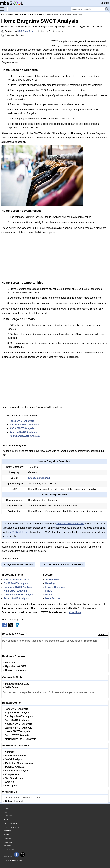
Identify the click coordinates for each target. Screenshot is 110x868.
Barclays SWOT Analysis (19, 716)
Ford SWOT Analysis (17, 709)
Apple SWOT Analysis (17, 713)
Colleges (8, 831)
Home (6, 808)
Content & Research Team (70, 524)
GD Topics (11, 786)
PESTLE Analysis (15, 767)
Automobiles (52, 580)
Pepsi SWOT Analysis (17, 735)
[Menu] (4, 9)
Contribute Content (13, 827)
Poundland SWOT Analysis (25, 436)
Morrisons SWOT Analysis (24, 425)
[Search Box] (88, 9)
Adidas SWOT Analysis (17, 580)
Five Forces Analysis (17, 771)
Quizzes (7, 838)
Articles (10, 782)
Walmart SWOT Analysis (19, 728)
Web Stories (9, 850)
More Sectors (53, 598)
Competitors (12, 774)
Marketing (11, 663)
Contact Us (9, 816)
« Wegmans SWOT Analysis (18, 564)
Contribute (75, 612)
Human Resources (16, 670)
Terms (7, 820)
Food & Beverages (56, 587)
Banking (50, 583)
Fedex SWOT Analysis (16, 598)
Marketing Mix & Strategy (19, 763)
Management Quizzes (17, 684)
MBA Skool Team (26, 31)
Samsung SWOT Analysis (18, 587)
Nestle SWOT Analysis (17, 731)
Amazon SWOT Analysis (23, 432)
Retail (49, 595)
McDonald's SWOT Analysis (20, 739)
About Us (103, 634)
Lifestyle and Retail (39, 478)
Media (7, 835)
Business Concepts (16, 756)
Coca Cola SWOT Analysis (19, 595)
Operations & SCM (15, 666)
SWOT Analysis (14, 759)
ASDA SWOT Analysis (22, 428)
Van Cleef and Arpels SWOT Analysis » (63, 564)
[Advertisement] (25, 43)
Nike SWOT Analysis (15, 591)
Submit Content (14, 801)
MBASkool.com (17, 860)
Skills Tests (12, 687)
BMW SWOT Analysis (16, 583)
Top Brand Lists (14, 778)
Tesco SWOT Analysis (22, 421)
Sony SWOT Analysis (17, 720)
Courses (105, 3)
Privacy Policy (11, 823)
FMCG (49, 591)
